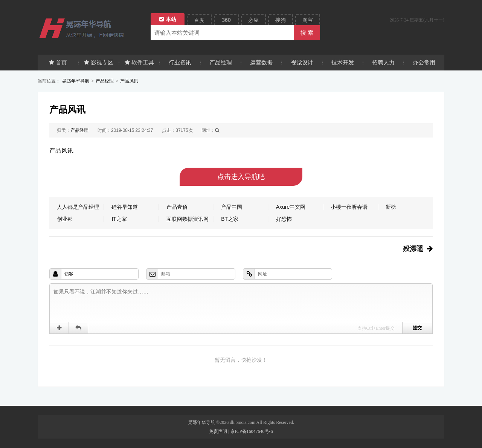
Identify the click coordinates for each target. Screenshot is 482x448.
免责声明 (218, 431)
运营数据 (261, 62)
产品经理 (221, 62)
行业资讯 (180, 62)
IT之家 (119, 219)
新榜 (391, 207)
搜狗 (281, 20)
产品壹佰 (177, 207)
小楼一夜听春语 (349, 207)
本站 (168, 19)
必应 (253, 20)
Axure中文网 (291, 207)
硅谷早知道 (125, 207)
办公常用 (424, 62)
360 (226, 20)
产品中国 (232, 207)
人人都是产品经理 (78, 207)
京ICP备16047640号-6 (252, 431)
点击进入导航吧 (241, 177)
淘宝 (308, 20)
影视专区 (99, 62)
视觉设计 (302, 62)
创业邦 (65, 219)
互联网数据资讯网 (188, 219)
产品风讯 (129, 81)
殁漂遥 (413, 249)
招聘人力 (383, 62)
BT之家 (230, 219)
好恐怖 (284, 219)
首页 (58, 62)
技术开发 (343, 62)
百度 (199, 20)
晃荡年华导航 (76, 81)
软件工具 (139, 62)
